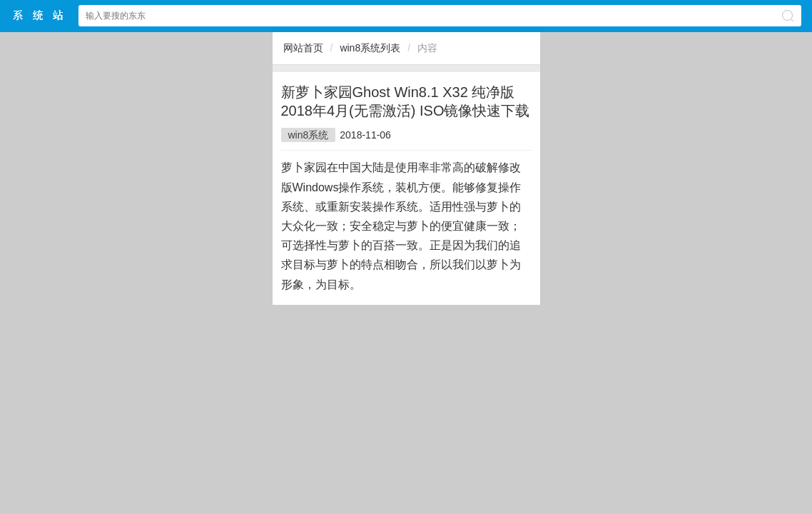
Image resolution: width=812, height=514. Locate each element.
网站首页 (303, 48)
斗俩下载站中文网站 (39, 15)
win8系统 (309, 135)
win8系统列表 (370, 48)
